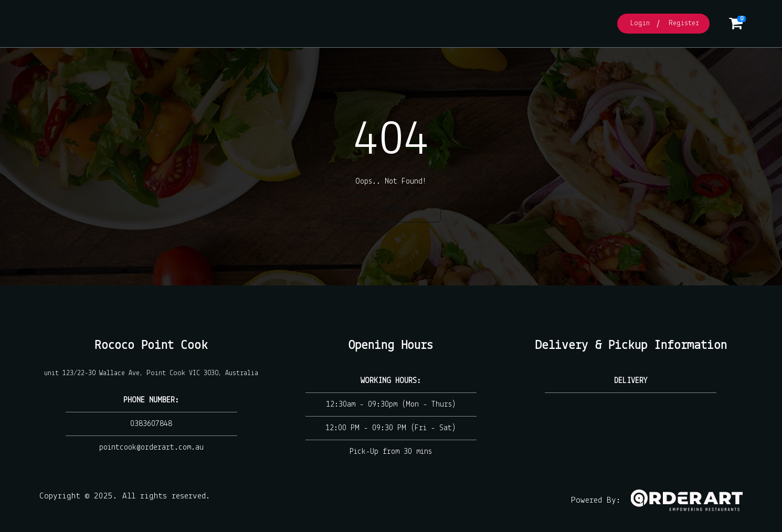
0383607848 (151, 424)
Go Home (391, 209)
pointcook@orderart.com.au (151, 448)
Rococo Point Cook (151, 345)
